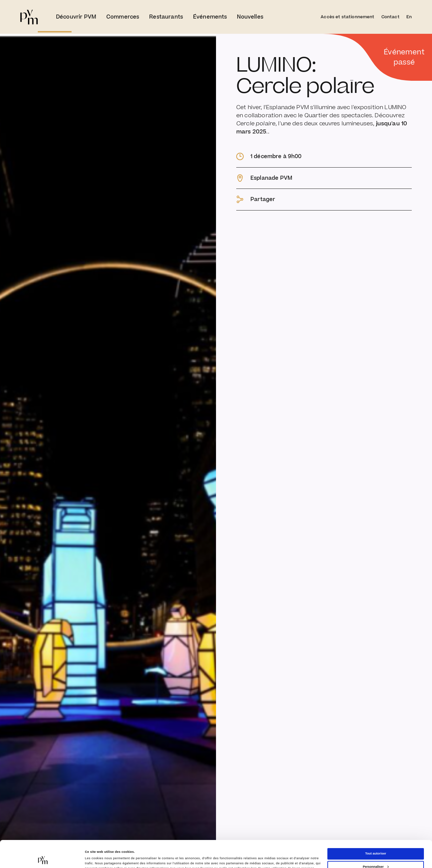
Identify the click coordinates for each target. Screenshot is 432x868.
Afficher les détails (99, 855)
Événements (210, 17)
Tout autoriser (376, 828)
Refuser (376, 854)
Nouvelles (250, 17)
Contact (390, 17)
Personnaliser (376, 841)
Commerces (123, 17)
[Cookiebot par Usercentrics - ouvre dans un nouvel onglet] (44, 857)
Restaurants (166, 17)
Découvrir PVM (76, 17)
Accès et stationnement (347, 17)
